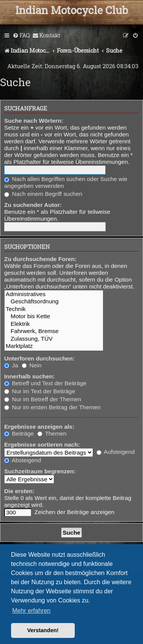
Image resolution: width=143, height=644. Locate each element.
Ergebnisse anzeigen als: (39, 427)
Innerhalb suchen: (30, 376)
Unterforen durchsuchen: (39, 358)
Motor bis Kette (54, 316)
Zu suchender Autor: (33, 205)
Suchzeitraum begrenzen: (40, 471)
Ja (11, 365)
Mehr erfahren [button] (31, 611)
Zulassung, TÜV (54, 339)
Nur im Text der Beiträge (40, 391)
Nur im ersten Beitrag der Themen (52, 407)
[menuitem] (21, 35)
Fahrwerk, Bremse (54, 331)
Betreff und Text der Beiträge (45, 383)
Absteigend (22, 460)
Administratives (54, 294)
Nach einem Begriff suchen (43, 194)
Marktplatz (54, 346)
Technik (54, 309)
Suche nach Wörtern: (34, 121)
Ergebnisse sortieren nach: (42, 445)
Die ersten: (19, 491)
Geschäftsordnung (54, 302)
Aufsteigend (116, 452)
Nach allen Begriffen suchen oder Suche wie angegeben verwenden (66, 182)
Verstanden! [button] (43, 630)
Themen (52, 433)
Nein (32, 365)
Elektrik (54, 324)
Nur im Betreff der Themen (43, 399)
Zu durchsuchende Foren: (40, 259)
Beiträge (19, 433)
